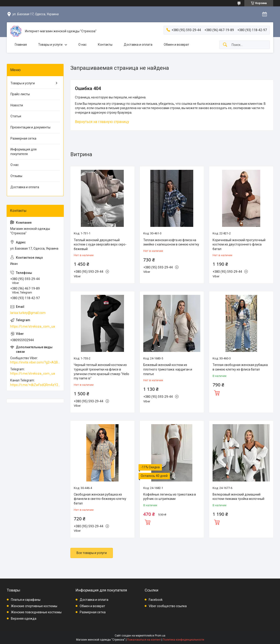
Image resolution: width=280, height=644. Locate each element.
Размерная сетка (23, 138)
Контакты (105, 45)
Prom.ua (160, 636)
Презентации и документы (30, 127)
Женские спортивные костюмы (34, 606)
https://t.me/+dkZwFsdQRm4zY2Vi (35, 385)
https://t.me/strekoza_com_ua (33, 326)
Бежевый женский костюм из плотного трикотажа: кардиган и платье (168, 369)
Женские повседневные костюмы (36, 612)
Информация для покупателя (24, 152)
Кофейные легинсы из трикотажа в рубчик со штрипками (170, 497)
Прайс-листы (20, 94)
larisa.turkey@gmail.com (28, 313)
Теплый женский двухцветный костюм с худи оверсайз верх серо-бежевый (100, 244)
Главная (21, 45)
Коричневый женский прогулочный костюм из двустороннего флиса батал (239, 244)
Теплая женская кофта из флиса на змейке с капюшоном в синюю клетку (171, 242)
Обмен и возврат (176, 45)
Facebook (156, 600)
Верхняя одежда (24, 619)
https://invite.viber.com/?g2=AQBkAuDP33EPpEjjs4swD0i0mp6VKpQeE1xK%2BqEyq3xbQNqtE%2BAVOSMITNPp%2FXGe (35, 362)
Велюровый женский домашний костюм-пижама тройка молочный (238, 497)
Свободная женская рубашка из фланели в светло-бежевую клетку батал (100, 499)
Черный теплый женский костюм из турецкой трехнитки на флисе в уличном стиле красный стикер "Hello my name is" (102, 372)
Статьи (16, 116)
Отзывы (16, 176)
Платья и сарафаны (26, 600)
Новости (17, 105)
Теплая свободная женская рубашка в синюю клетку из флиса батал (240, 367)
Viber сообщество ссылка (168, 606)
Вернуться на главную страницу (102, 122)
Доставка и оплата (138, 45)
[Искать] (225, 45)
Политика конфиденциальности (183, 640)
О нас (82, 45)
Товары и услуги (50, 45)
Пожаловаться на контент (144, 640)
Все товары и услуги (92, 553)
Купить (217, 392)
